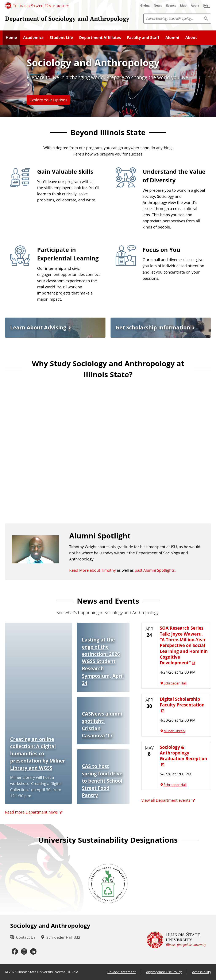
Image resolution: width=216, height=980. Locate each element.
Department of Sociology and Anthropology (67, 18)
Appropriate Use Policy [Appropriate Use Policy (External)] (164, 972)
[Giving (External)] (145, 6)
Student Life (61, 37)
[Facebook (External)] (15, 952)
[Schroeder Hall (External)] (184, 683)
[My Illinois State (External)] (207, 6)
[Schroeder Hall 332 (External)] (60, 937)
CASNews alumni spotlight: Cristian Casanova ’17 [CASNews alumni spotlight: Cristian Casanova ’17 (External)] (102, 725)
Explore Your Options (48, 100)
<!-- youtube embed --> (108, 445)
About (191, 37)
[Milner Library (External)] (184, 731)
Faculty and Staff (143, 37)
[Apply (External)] (195, 6)
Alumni (172, 37)
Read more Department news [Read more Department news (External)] (31, 812)
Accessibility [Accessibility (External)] (202, 972)
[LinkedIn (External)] (33, 952)
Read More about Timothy (92, 570)
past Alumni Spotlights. (155, 570)
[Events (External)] (171, 6)
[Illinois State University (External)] (37, 6)
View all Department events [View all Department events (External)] (166, 800)
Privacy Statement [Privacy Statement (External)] (121, 972)
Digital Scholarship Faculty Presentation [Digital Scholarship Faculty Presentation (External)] (182, 702)
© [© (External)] (6, 972)
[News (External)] (158, 6)
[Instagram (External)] (24, 952)
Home (11, 37)
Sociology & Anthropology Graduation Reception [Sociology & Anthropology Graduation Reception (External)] (184, 753)
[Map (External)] (183, 6)
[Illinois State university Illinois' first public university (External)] (176, 940)
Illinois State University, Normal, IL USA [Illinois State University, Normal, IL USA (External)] (48, 972)
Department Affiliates (100, 37)
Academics (33, 37)
